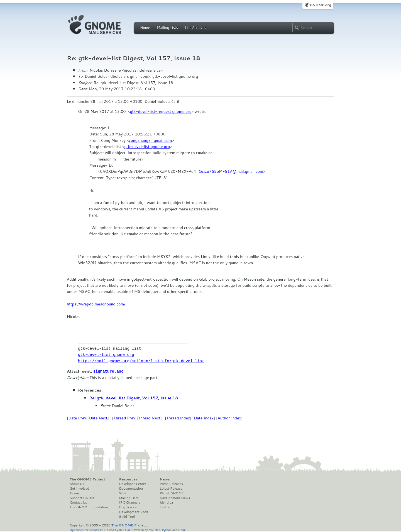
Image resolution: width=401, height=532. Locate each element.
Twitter (165, 507)
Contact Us (78, 502)
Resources (128, 479)
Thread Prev (124, 418)
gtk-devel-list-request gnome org (161, 111)
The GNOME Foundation (89, 507)
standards (96, 529)
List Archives (195, 28)
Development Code (134, 512)
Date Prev (77, 418)
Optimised (77, 529)
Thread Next (149, 418)
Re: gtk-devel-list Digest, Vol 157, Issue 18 (134, 398)
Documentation (131, 488)
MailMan (154, 529)
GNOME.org (320, 5)
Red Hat (124, 529)
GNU (182, 529)
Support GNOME (83, 498)
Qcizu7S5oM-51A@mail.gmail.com (231, 171)
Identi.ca (166, 502)
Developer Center (133, 484)
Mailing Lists (167, 28)
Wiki (123, 493)
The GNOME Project (87, 479)
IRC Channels (130, 502)
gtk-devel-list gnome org (147, 147)
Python (167, 529)
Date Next (98, 418)
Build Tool (127, 516)
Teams (75, 493)
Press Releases (171, 484)
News (165, 479)
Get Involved (79, 488)
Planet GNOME (172, 493)
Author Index (229, 418)
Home (145, 28)
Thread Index (178, 418)
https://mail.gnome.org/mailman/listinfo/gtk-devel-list (141, 361)
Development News (175, 498)
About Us (77, 484)
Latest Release (171, 488)
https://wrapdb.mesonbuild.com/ (96, 304)
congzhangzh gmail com (150, 140)
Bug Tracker (129, 507)
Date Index (204, 418)
